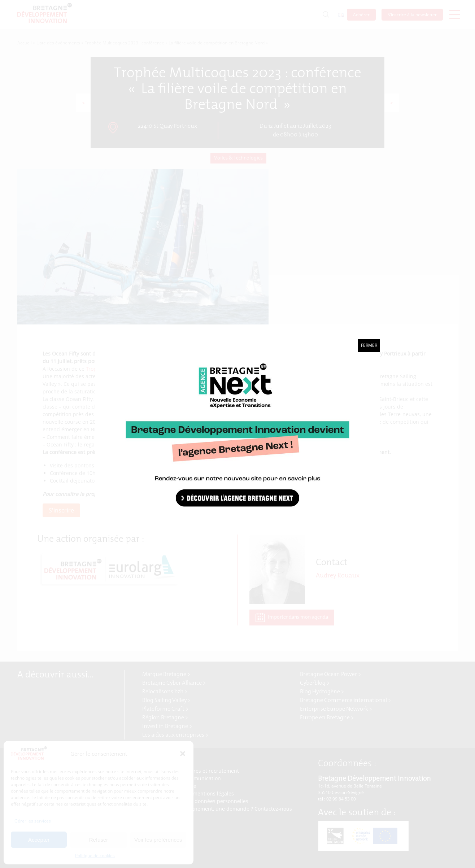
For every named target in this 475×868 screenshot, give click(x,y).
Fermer (369, 345)
